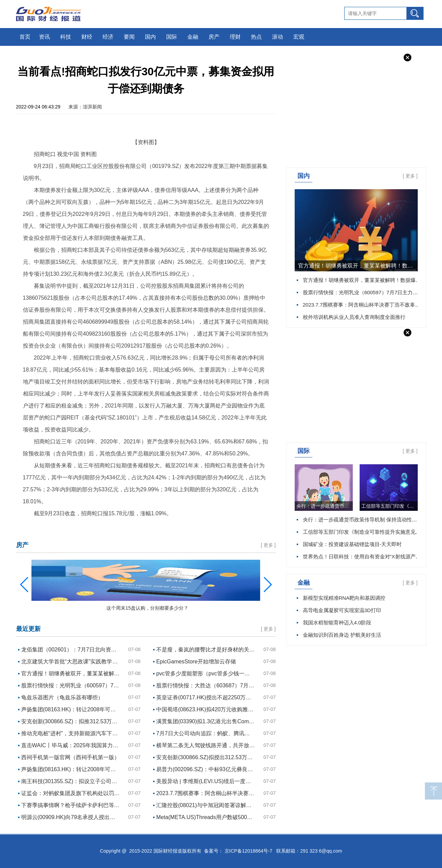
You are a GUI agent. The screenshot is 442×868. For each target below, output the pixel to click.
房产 (214, 37)
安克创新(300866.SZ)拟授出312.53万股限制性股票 (206, 757)
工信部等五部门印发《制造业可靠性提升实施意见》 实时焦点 (390, 506)
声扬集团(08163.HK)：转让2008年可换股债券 (71, 709)
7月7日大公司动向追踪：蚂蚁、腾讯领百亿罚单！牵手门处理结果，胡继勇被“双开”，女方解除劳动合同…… (206, 733)
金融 (193, 37)
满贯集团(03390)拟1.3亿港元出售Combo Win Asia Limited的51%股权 (206, 721)
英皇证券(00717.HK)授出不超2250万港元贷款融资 (206, 697)
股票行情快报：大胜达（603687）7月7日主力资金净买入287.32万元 (206, 685)
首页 (25, 37)
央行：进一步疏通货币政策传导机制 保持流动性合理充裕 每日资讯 (325, 506)
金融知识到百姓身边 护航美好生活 (342, 635)
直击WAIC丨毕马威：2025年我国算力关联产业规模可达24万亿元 (71, 745)
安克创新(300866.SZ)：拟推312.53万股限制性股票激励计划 (71, 721)
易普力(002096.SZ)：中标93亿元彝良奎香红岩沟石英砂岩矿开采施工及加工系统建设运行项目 (206, 769)
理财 (235, 37)
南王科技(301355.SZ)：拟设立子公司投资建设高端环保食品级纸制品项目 (71, 781)
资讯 (44, 37)
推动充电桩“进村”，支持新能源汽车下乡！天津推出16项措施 (71, 733)
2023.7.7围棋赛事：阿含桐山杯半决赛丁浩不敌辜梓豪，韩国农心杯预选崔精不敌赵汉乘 (206, 793)
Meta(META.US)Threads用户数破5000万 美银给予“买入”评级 (206, 817)
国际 (172, 37)
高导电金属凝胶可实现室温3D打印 (342, 610)
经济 (108, 37)
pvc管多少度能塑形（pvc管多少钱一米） (206, 673)
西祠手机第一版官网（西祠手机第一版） (70, 757)
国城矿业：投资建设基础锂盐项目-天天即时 (352, 544)
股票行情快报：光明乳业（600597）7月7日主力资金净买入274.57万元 (71, 685)
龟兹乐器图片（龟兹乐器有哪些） (62, 697)
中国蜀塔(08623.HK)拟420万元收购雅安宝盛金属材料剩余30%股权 (206, 709)
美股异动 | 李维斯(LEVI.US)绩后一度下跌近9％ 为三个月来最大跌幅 (206, 781)
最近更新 (28, 629)
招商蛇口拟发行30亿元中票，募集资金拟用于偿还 (110, 527)
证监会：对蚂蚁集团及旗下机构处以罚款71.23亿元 (71, 793)
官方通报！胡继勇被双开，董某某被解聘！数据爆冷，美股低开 (358, 266)
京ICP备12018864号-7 (249, 851)
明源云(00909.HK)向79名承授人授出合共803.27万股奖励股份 (71, 817)
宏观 (299, 37)
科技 (66, 37)
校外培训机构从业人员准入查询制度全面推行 (354, 317)
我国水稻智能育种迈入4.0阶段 (337, 623)
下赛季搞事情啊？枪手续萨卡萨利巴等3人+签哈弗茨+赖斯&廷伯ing (71, 805)
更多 (410, 176)
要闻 (129, 37)
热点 (256, 37)
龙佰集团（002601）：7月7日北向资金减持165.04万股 (71, 650)
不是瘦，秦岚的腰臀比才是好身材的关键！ (206, 650)
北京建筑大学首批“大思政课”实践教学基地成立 (71, 662)
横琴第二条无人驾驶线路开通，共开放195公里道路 (206, 745)
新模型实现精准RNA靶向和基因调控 (344, 598)
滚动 (278, 37)
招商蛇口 (43, 527)
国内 (150, 37)
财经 (87, 37)
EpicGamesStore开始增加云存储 (196, 662)
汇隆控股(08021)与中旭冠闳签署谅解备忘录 (206, 805)
